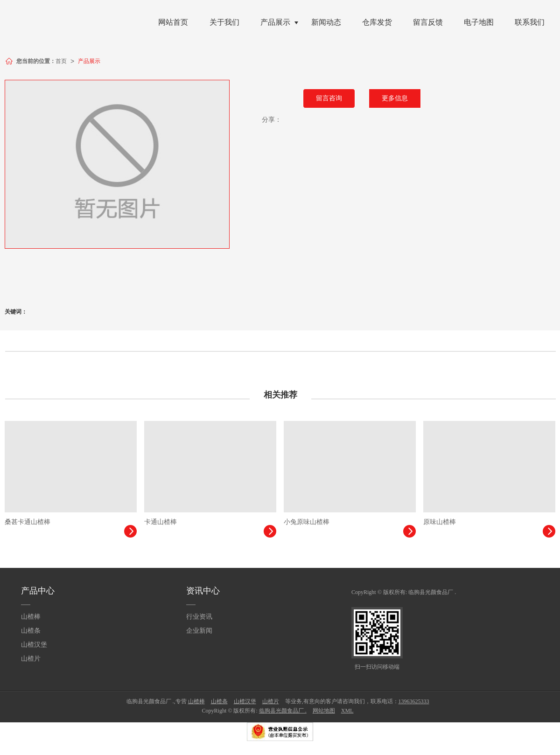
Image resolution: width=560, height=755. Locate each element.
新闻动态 (326, 22)
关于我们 (224, 22)
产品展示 (275, 22)
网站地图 (324, 711)
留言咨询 (329, 98)
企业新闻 (199, 631)
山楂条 (31, 631)
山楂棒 (31, 617)
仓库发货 (377, 22)
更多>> (542, 395)
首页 (61, 61)
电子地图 (479, 22)
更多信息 (395, 98)
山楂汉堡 (34, 645)
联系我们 (530, 22)
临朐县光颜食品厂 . (432, 592)
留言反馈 (428, 22)
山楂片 (31, 659)
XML (347, 711)
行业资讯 (199, 617)
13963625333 (414, 701)
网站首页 (173, 22)
